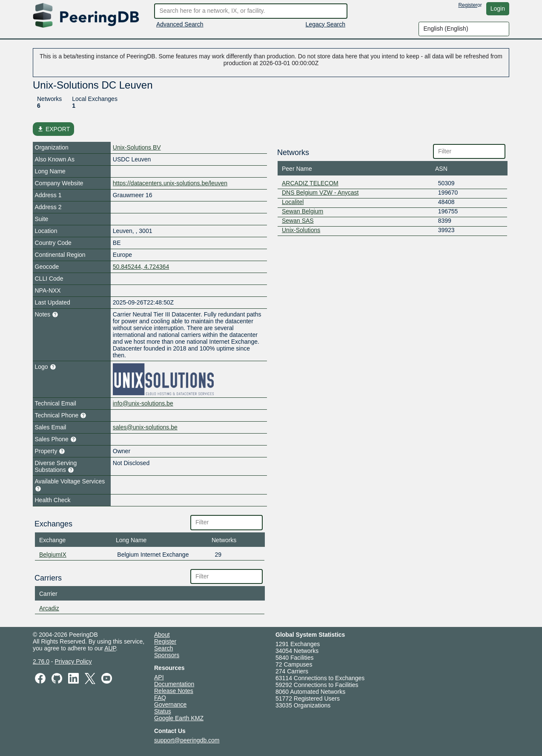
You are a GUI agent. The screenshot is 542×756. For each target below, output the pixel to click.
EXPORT (53, 129)
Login (498, 9)
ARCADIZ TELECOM (310, 183)
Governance (170, 704)
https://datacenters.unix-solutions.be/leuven (170, 183)
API (159, 677)
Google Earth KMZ (179, 718)
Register (468, 5)
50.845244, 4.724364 (141, 267)
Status (163, 711)
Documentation (174, 684)
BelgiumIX (53, 555)
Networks (49, 99)
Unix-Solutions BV (137, 147)
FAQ (160, 698)
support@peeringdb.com (187, 740)
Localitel (293, 202)
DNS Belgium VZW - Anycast (320, 193)
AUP (110, 648)
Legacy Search (325, 24)
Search (163, 648)
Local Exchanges (95, 99)
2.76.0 (41, 661)
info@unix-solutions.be (143, 403)
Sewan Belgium (303, 211)
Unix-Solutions (301, 230)
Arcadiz (49, 608)
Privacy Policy (73, 661)
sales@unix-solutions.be (145, 427)
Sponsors (167, 655)
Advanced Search (180, 24)
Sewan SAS (298, 221)
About (162, 635)
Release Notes (174, 691)
